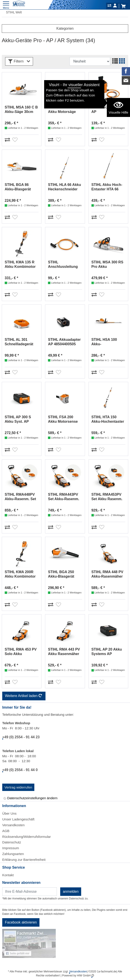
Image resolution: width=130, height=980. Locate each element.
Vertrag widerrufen (18, 787)
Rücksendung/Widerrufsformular (27, 837)
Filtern (19, 61)
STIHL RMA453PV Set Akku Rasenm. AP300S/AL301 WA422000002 (107, 497)
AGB (6, 831)
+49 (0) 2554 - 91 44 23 (21, 737)
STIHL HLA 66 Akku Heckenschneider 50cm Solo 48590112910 (64, 187)
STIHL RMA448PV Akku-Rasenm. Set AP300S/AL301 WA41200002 (20, 497)
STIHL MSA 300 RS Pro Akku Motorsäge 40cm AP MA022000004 (108, 265)
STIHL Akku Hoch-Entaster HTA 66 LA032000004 (107, 187)
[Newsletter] (30, 892)
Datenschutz (12, 842)
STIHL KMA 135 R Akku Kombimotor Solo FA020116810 (20, 265)
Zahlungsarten (13, 854)
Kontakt (8, 875)
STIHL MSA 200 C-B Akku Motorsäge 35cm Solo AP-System (65, 110)
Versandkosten (13, 825)
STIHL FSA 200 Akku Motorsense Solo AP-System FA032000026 (63, 419)
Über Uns (9, 813)
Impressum (11, 848)
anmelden (71, 892)
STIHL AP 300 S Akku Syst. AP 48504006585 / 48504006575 (18, 419)
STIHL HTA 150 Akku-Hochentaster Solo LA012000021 (108, 419)
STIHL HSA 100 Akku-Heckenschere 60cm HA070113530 (108, 342)
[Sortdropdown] (90, 61)
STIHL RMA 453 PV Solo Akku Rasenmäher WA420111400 (21, 652)
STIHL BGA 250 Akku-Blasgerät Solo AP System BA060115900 (62, 574)
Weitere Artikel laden (24, 696)
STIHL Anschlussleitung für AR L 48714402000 (63, 265)
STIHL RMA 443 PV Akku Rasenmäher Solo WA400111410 (64, 652)
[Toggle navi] (6, 5)
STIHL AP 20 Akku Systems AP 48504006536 (107, 652)
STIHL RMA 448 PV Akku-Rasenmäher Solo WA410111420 (108, 574)
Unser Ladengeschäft (18, 819)
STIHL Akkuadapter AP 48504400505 (64, 342)
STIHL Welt (12, 12)
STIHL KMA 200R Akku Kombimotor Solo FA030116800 (20, 574)
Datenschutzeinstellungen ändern (31, 798)
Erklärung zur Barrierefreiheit (24, 860)
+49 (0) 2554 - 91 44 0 (20, 770)
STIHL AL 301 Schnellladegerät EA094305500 (19, 342)
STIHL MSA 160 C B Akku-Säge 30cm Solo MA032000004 (21, 110)
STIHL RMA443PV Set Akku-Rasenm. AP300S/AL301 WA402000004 (64, 497)
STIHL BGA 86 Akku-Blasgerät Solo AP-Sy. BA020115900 (18, 187)
